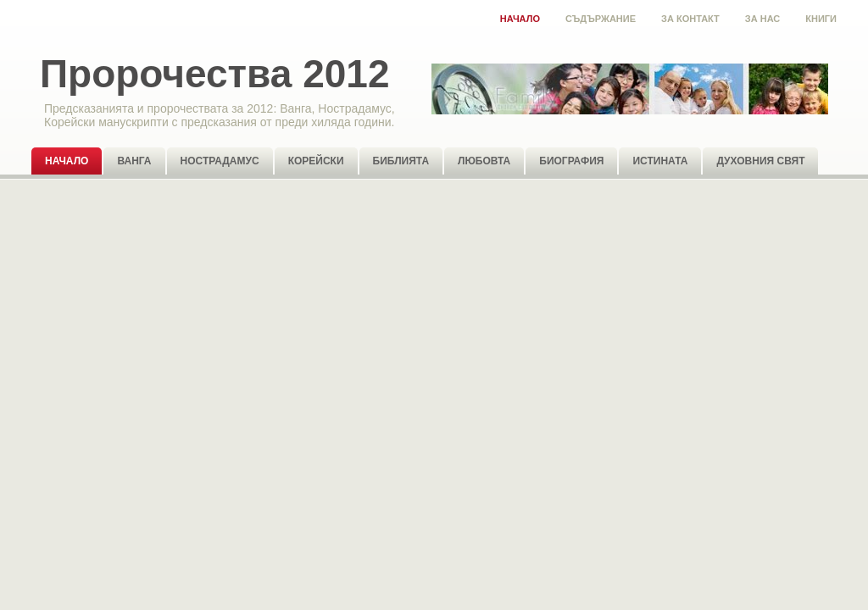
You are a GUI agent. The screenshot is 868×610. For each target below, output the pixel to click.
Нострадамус (220, 161)
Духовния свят (760, 161)
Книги (821, 19)
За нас (762, 19)
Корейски (316, 161)
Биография (571, 161)
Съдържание (601, 19)
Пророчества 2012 (214, 74)
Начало (520, 19)
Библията (401, 161)
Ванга (134, 161)
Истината (660, 161)
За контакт (690, 19)
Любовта (484, 161)
